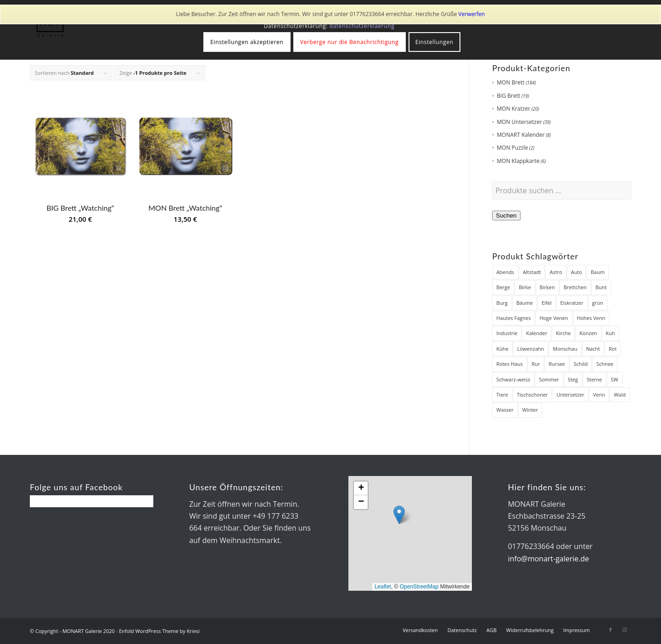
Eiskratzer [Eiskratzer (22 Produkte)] (572, 303)
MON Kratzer (513, 109)
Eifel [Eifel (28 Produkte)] (547, 303)
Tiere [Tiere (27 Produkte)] (502, 395)
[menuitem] (420, 630)
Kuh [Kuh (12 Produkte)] (611, 333)
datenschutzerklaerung (362, 26)
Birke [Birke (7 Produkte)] (525, 287)
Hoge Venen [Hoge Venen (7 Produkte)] (554, 318)
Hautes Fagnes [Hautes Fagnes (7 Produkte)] (513, 318)
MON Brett (510, 82)
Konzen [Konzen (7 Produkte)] (588, 333)
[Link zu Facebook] (611, 630)
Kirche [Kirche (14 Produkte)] (563, 333)
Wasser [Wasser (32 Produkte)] (505, 410)
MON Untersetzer (519, 122)
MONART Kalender (521, 135)
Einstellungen (434, 42)
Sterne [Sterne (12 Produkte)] (594, 379)
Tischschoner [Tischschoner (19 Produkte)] (532, 395)
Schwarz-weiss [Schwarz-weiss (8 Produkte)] (513, 379)
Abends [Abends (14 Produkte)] (505, 272)
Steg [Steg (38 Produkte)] (573, 379)
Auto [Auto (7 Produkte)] (577, 272)
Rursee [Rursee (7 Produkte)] (557, 364)
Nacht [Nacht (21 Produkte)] (593, 349)
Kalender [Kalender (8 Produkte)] (537, 333)
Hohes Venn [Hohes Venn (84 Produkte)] (591, 318)
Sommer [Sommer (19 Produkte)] (549, 379)
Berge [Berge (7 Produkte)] (503, 287)
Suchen (506, 216)
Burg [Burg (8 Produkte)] (502, 303)
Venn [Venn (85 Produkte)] (599, 395)
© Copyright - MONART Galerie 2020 (72, 631)
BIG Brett (508, 96)
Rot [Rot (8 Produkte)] (613, 349)
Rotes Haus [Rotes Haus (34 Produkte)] (510, 364)
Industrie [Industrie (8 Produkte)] (507, 333)
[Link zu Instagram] (624, 630)
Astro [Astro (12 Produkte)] (556, 272)
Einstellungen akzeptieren (247, 42)
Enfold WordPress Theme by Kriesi (159, 631)
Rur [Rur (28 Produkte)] (536, 364)
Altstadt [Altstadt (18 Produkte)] (532, 272)
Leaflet (383, 587)
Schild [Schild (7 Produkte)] (581, 364)
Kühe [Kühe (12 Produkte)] (502, 349)
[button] (399, 515)
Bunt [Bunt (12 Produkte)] (601, 287)
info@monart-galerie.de (548, 559)
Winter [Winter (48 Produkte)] (530, 410)
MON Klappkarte (518, 161)
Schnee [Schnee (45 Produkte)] (605, 364)
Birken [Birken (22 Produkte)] (547, 287)
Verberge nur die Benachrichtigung (350, 42)
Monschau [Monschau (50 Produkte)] (565, 349)
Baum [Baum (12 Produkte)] (598, 272)
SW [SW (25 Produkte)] (615, 379)
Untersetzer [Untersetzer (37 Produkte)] (570, 395)
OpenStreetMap (419, 587)
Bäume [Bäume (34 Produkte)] (525, 303)
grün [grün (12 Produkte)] (598, 303)
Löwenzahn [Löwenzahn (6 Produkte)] (531, 349)
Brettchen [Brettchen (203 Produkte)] (575, 287)
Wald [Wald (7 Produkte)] (620, 395)
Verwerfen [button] (472, 14)
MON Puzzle (512, 148)
